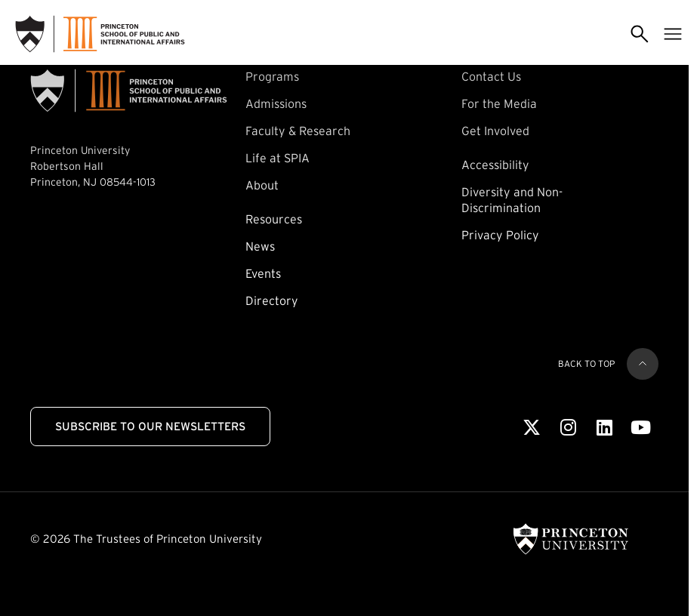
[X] (532, 428)
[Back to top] (643, 364)
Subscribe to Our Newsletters (150, 426)
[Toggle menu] (673, 34)
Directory (272, 300)
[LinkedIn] (604, 428)
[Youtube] (641, 428)
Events (263, 273)
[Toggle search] (640, 34)
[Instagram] (568, 428)
